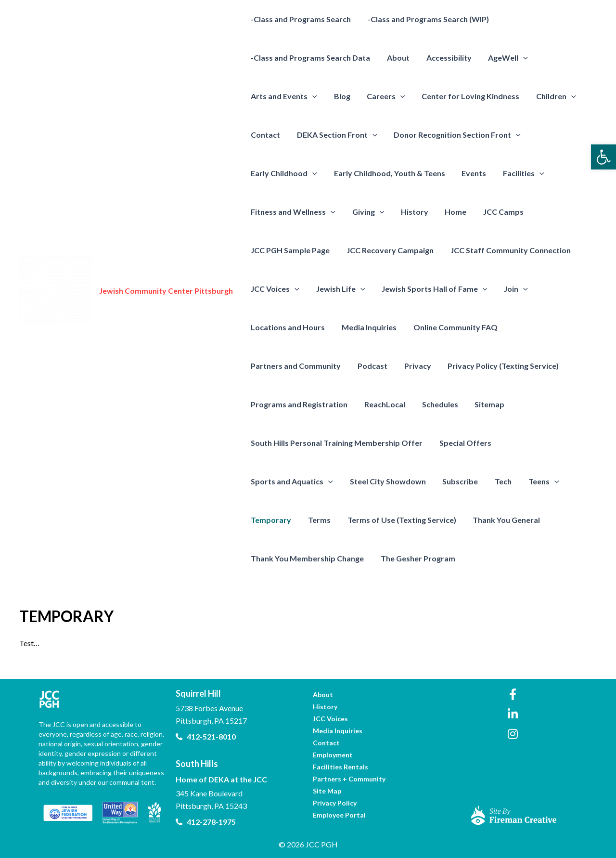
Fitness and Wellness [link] (293, 212)
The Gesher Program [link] (288, 558)
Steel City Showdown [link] (288, 481)
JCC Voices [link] (275, 289)
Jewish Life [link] (339, 289)
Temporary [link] (491, 481)
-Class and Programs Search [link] (300, 19)
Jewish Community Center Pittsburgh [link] (166, 291)
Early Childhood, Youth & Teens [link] (388, 173)
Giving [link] (366, 212)
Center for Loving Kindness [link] (466, 96)
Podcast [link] (371, 366)
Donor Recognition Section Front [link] (454, 135)
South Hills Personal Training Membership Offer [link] (336, 443)
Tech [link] (401, 481)
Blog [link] (340, 96)
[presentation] (519, 58)
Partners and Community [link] (295, 366)
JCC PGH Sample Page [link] (290, 250)
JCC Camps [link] (498, 212)
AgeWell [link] (504, 58)
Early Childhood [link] (283, 173)
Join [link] (512, 289)
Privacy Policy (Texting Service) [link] (499, 366)
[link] (603, 157)
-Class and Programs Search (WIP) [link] (426, 19)
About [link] (396, 58)
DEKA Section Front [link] (335, 135)
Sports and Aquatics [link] (546, 443)
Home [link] (451, 212)
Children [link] (550, 96)
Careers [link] (383, 96)
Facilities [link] (519, 173)
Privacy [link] (414, 366)
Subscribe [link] (359, 481)
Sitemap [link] (485, 404)
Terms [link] (538, 481)
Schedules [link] (437, 404)
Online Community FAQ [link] (452, 327)
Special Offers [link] (463, 443)
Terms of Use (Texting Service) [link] (305, 520)
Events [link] (471, 173)
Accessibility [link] (446, 58)
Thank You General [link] (408, 520)
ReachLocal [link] (383, 404)
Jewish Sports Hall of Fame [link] (431, 289)
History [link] (411, 212)
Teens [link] (440, 481)
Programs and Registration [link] (299, 404)
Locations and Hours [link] (287, 327)
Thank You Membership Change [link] (514, 520)
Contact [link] (265, 135)
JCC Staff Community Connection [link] (507, 250)
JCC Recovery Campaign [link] (388, 250)
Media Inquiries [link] (367, 327)
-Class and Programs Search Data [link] (310, 58)
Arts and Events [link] (283, 96)
